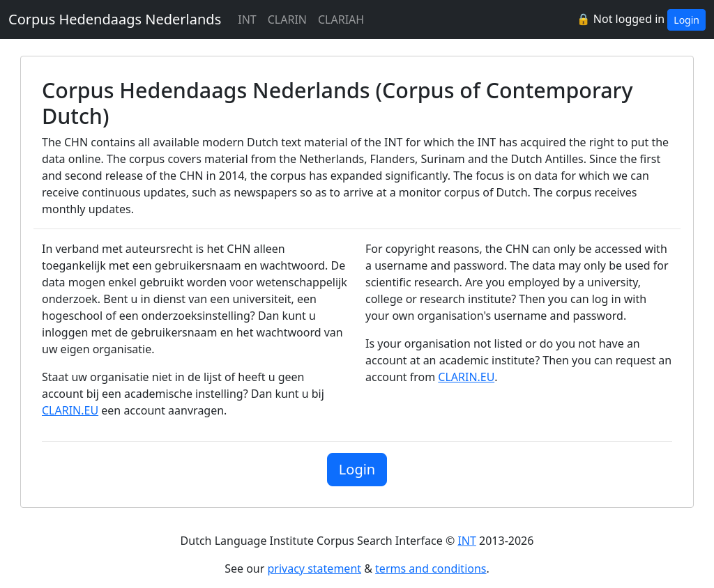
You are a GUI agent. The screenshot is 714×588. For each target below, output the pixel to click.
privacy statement (315, 568)
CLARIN (287, 20)
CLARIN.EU (70, 410)
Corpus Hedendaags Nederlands (115, 19)
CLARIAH (341, 20)
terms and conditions (431, 568)
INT (247, 20)
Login (686, 20)
